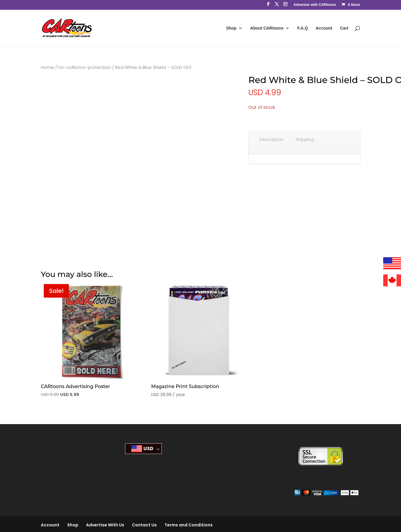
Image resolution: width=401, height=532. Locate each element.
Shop (231, 28)
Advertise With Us (105, 525)
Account (324, 28)
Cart (344, 28)
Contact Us (144, 525)
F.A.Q (303, 28)
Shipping (305, 140)
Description (272, 140)
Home (47, 67)
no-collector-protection (85, 67)
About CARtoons (267, 28)
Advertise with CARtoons (315, 5)
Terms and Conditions (189, 525)
